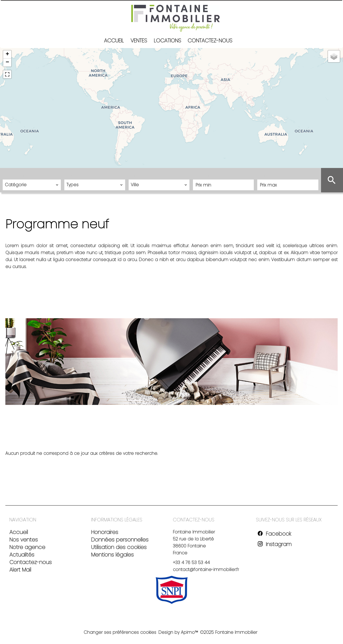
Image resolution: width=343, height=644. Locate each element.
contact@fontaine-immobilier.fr (206, 570)
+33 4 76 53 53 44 (191, 563)
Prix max (268, 176)
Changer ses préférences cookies (120, 632)
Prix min (203, 176)
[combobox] (32, 185)
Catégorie (15, 176)
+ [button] (7, 54)
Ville (136, 176)
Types (72, 176)
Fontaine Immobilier (194, 532)
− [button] (7, 63)
